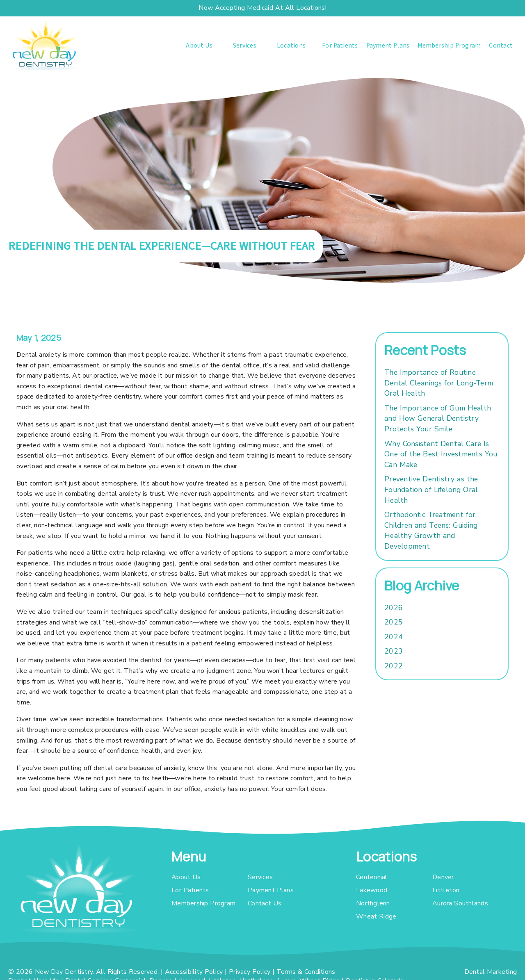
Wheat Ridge (376, 916)
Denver (443, 877)
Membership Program (449, 46)
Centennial (372, 877)
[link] (45, 45)
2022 (394, 666)
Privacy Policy (250, 972)
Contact (501, 46)
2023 (394, 651)
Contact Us (265, 903)
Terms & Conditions (306, 972)
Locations (291, 46)
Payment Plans (388, 46)
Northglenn (373, 903)
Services (245, 46)
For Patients (340, 46)
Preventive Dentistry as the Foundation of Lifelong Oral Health (431, 489)
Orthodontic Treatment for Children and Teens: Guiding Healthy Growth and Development (431, 530)
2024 (394, 637)
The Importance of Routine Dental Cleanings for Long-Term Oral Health (439, 383)
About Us (199, 46)
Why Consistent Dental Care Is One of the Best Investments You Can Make (441, 454)
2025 (394, 622)
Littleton (446, 890)
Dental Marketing (491, 972)
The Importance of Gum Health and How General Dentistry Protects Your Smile (438, 418)
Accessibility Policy (194, 972)
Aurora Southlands (460, 903)
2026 (394, 608)
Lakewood (372, 890)
